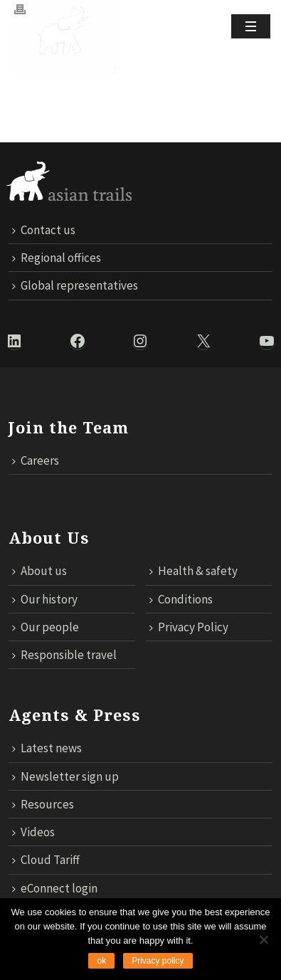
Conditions (181, 599)
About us (39, 571)
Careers (36, 460)
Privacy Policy (189, 627)
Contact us (44, 230)
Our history (45, 599)
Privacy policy (158, 961)
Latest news (47, 748)
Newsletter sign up (65, 776)
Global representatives (75, 285)
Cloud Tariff (46, 860)
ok (101, 961)
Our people (46, 627)
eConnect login (55, 888)
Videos (33, 832)
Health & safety (193, 571)
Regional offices (57, 258)
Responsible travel (64, 655)
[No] (263, 939)
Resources (43, 804)
